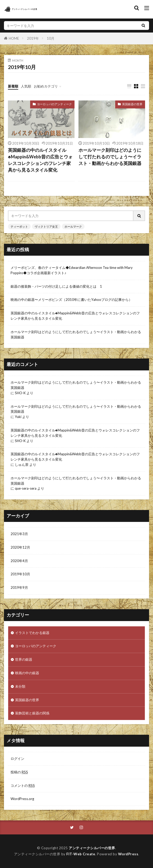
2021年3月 (19, 534)
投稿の (19, 772)
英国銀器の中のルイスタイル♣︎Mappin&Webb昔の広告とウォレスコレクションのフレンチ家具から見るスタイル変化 (40, 160)
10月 (51, 38)
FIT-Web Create (81, 854)
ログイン (17, 759)
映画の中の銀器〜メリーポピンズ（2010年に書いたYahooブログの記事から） (71, 300)
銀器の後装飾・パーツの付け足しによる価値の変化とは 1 (56, 286)
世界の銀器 (24, 659)
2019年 (33, 38)
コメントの (23, 786)
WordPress (128, 854)
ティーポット (19, 226)
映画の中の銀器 (27, 673)
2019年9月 (19, 587)
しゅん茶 (22, 465)
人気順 (26, 86)
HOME (14, 38)
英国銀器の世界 (132, 104)
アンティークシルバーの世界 (92, 848)
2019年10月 (20, 574)
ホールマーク (73, 226)
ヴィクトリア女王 (46, 226)
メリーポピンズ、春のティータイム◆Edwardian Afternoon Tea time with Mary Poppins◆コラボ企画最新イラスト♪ (72, 270)
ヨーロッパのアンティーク (54, 104)
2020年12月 (20, 547)
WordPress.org (22, 799)
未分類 (20, 686)
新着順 (13, 86)
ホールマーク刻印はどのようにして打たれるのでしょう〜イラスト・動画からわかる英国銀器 (110, 157)
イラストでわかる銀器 (32, 633)
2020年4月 (19, 561)
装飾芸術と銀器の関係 (32, 713)
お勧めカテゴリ (46, 86)
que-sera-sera (26, 488)
